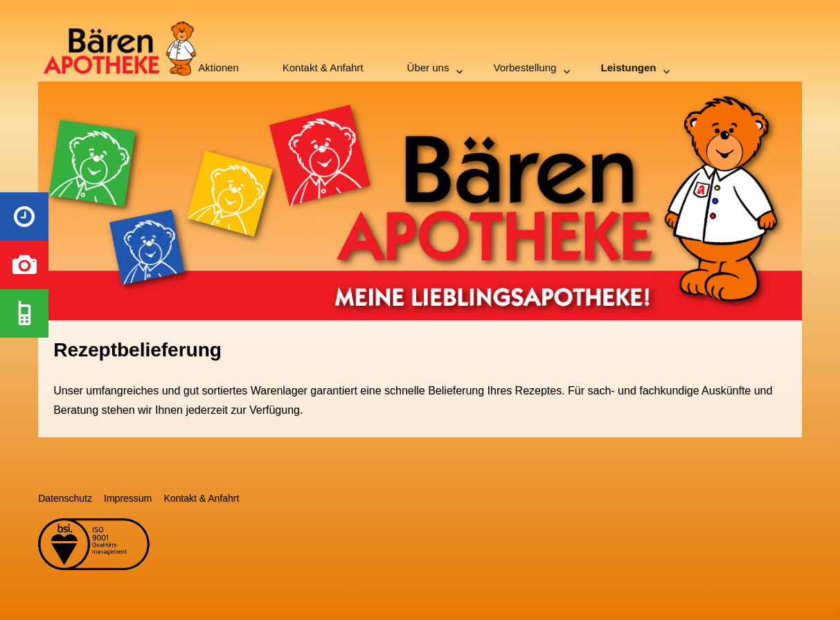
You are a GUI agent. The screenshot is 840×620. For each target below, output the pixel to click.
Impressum (128, 498)
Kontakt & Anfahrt (323, 67)
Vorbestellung (525, 67)
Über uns (428, 67)
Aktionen (218, 67)
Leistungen (628, 67)
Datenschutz (65, 498)
